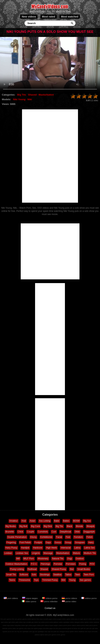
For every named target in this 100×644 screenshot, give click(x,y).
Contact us (50, 608)
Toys (36, 580)
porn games (52, 635)
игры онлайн (44, 619)
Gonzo (58, 542)
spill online (96, 619)
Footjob (38, 542)
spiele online (70, 619)
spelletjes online (69, 622)
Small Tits (11, 575)
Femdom (78, 537)
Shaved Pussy (59, 569)
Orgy (70, 559)
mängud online (79, 622)
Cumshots (43, 532)
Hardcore (38, 548)
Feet (68, 537)
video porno (29, 601)
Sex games (85, 580)
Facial (59, 537)
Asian (32, 521)
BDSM (76, 521)
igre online (29, 625)
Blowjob (90, 526)
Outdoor (80, 559)
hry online (42, 622)
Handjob (25, 548)
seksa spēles (70, 632)
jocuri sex (11, 632)
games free (35, 619)
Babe (57, 521)
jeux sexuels (63, 628)
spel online (4, 622)
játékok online (58, 622)
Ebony (33, 537)
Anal (24, 521)
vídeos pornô (63, 625)
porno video (69, 601)
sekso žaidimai (79, 632)
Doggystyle (89, 532)
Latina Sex (89, 548)
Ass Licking (45, 521)
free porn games (6, 619)
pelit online (19, 622)
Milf (18, 559)
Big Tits (22, 95)
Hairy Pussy (11, 548)
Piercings (45, 564)
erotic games (61, 635)
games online (27, 619)
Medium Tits (90, 553)
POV (92, 564)
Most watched (70, 17)
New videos (29, 17)
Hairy (91, 542)
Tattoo (68, 575)
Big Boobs (11, 526)
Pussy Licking (17, 569)
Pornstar (58, 564)
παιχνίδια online (20, 625)
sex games (20, 628)
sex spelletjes (24, 632)
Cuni (54, 532)
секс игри (88, 632)
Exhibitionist (46, 537)
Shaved (32, 95)
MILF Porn (29, 559)
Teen (77, 575)
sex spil (92, 628)
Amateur (14, 521)
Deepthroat (65, 532)
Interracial (66, 548)
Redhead (32, 569)
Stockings (45, 575)
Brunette (10, 532)
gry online (35, 622)
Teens (12, 580)
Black (69, 526)
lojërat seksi (44, 635)
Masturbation (46, 95)
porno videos (70, 598)
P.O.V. (34, 564)
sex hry (17, 632)
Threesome (25, 580)
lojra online (11, 625)
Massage (48, 553)
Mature (76, 553)
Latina (77, 548)
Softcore (24, 575)
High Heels (52, 548)
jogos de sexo (54, 628)
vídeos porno (50, 598)
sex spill (80, 628)
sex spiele (35, 628)
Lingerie (36, 553)
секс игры (27, 628)
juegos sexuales (44, 628)
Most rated (49, 17)
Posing (83, 564)
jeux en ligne (79, 619)
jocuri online (49, 622)
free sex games (17, 619)
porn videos (11, 598)
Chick (20, 532)
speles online (89, 622)
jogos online (53, 619)
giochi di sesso (72, 628)
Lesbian (8, 553)
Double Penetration (17, 537)
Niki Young (19, 99)
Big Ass (87, 521)
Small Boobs (83, 569)
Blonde (79, 526)
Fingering (11, 542)
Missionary (43, 559)
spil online (12, 622)
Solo (34, 575)
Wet (63, 580)
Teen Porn (89, 575)
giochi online (88, 619)
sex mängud (61, 632)
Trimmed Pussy (50, 580)
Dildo (77, 532)
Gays (48, 542)
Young (72, 580)
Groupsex (80, 542)
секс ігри (47, 632)
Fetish (90, 537)
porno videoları (49, 601)
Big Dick (48, 526)
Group (68, 542)
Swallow (57, 575)
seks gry (32, 632)
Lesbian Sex (22, 553)
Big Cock (35, 526)
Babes (66, 521)
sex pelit (53, 632)
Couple (30, 532)
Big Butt (23, 526)
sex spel (86, 628)
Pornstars (71, 564)
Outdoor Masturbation (16, 564)
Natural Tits (58, 559)
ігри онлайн (27, 622)
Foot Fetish (25, 542)
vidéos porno (89, 598)
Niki (30, 99)
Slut (72, 569)
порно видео (30, 598)
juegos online (61, 619)
